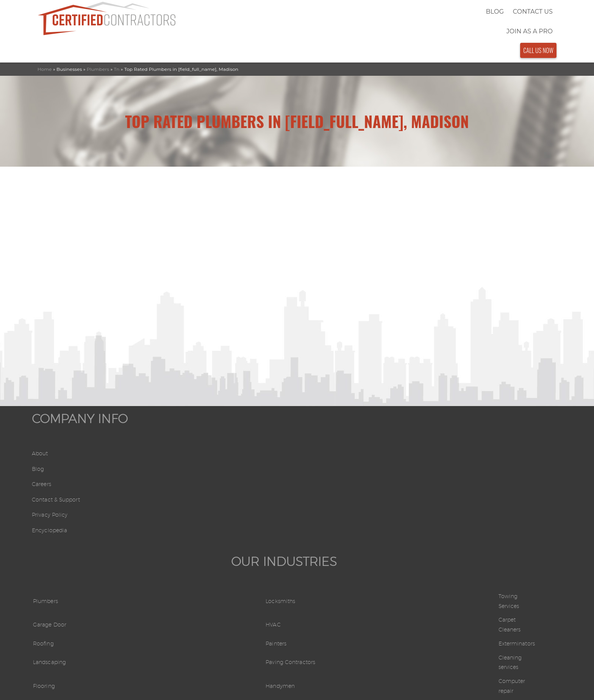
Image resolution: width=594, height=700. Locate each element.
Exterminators (456, 467)
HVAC (311, 451)
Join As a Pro (492, 12)
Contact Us (440, 12)
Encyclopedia (52, 512)
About (41, 435)
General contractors (464, 515)
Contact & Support (60, 482)
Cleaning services (460, 483)
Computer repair (460, 499)
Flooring (182, 499)
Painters (315, 467)
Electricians (319, 530)
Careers (43, 466)
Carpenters (186, 530)
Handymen (319, 499)
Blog (402, 12)
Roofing (182, 467)
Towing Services (459, 436)
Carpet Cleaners (459, 451)
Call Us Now (538, 11)
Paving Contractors (331, 483)
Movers (313, 515)
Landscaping (189, 483)
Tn (117, 30)
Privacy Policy (52, 497)
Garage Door (189, 451)
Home (45, 30)
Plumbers (98, 30)
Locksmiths (319, 436)
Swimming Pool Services (207, 515)
